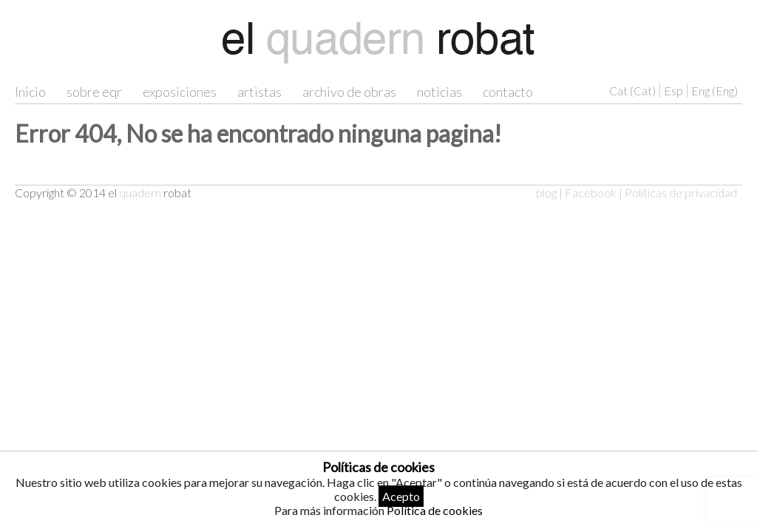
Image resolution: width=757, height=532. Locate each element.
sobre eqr (94, 92)
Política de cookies (435, 510)
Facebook (591, 192)
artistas (259, 92)
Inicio (30, 92)
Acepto (401, 496)
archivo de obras (349, 92)
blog (546, 192)
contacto (508, 92)
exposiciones (180, 92)
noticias (439, 92)
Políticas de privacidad (681, 192)
